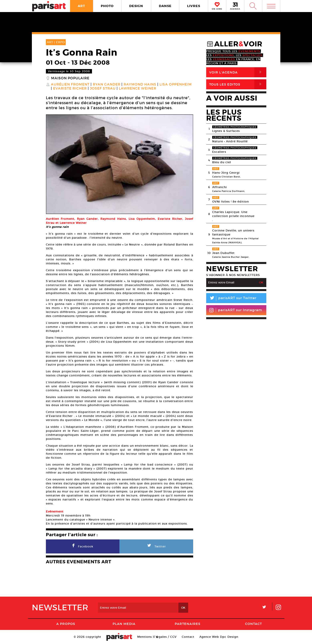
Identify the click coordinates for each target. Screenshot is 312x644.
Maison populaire (70, 78)
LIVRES (194, 6)
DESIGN (136, 6)
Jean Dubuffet (223, 253)
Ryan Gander (107, 85)
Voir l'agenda (238, 72)
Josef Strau (103, 89)
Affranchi (220, 187)
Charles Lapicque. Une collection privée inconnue (233, 214)
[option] (120, 164)
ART (81, 6)
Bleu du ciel (222, 162)
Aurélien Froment (70, 85)
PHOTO (107, 6)
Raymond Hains (140, 85)
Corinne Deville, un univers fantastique (233, 232)
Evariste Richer (70, 89)
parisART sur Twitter (231, 299)
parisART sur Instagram (236, 310)
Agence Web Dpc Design (219, 637)
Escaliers (219, 152)
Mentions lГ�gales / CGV (157, 637)
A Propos (66, 624)
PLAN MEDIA (124, 624)
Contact (253, 624)
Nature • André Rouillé (230, 141)
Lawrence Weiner (138, 89)
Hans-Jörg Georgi (226, 173)
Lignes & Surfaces (226, 131)
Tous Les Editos (238, 84)
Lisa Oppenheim (176, 85)
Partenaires (188, 624)
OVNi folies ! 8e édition (231, 202)
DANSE (165, 6)
